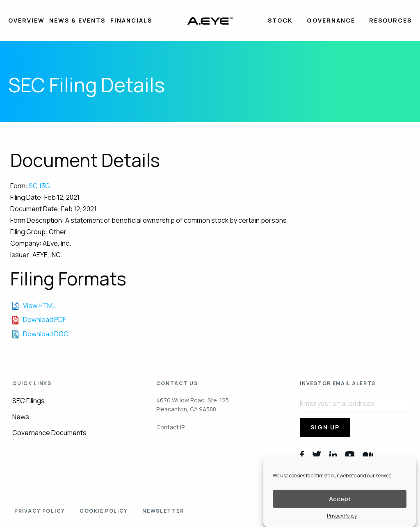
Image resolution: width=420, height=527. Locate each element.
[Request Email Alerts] (356, 404)
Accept (340, 501)
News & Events (77, 20)
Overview (26, 20)
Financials (131, 20)
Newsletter (163, 511)
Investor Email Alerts (338, 383)
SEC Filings (29, 401)
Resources (390, 20)
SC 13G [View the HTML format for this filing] (39, 186)
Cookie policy (104, 511)
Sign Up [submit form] (325, 427)
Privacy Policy (342, 519)
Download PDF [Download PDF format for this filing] (45, 319)
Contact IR (171, 427)
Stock (280, 20)
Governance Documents (49, 433)
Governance (331, 20)
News (21, 417)
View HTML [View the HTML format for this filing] (39, 306)
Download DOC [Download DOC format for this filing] (46, 334)
